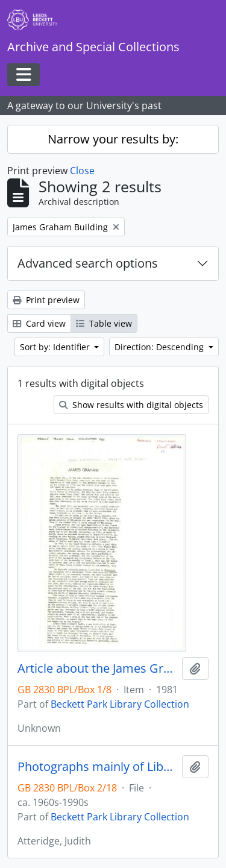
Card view (39, 323)
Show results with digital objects (131, 405)
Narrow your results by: (113, 139)
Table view (104, 323)
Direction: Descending (160, 347)
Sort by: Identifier (56, 347)
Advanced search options (88, 263)
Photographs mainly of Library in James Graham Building (97, 767)
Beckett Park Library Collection (120, 704)
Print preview (46, 300)
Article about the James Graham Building (97, 668)
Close (82, 171)
